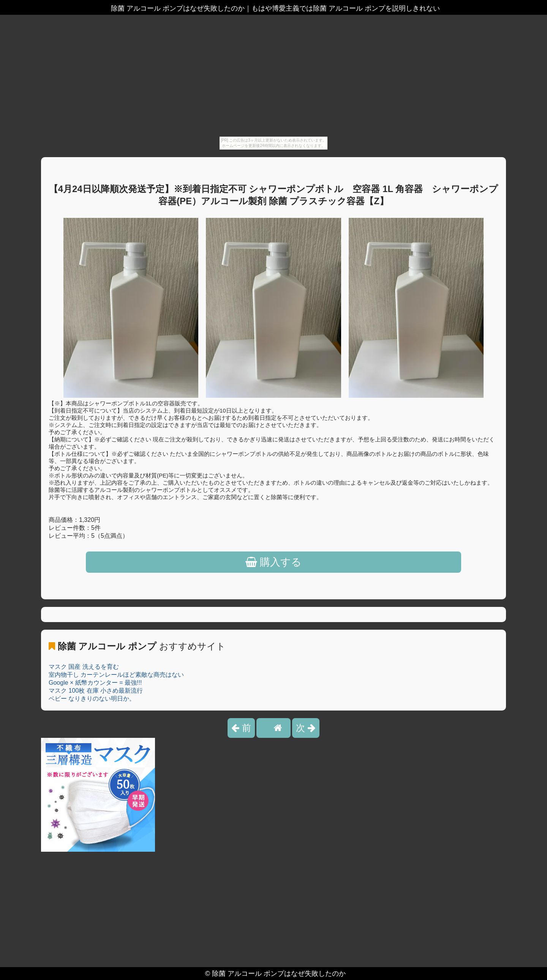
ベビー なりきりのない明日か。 (92, 699)
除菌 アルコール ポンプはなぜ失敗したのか (279, 974)
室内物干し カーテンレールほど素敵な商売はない (116, 675)
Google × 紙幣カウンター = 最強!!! (95, 683)
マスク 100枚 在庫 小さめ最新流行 (96, 691)
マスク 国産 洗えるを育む (84, 667)
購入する (274, 562)
